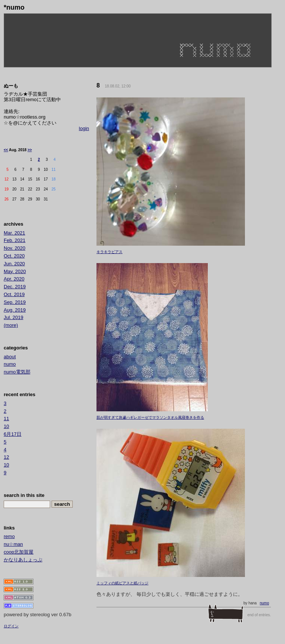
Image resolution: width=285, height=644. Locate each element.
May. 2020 (15, 271)
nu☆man (13, 544)
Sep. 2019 (15, 302)
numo (264, 603)
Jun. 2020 (14, 264)
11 (6, 419)
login (84, 128)
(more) (11, 325)
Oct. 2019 (14, 294)
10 (6, 426)
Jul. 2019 (14, 317)
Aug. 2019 (15, 310)
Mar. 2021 (14, 233)
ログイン (11, 626)
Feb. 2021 (15, 240)
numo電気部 (17, 372)
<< (6, 150)
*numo (14, 7)
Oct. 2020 (14, 256)
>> (30, 150)
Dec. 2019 (15, 287)
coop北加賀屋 (19, 552)
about (10, 357)
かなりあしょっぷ (23, 560)
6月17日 (13, 434)
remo (9, 536)
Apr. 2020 (14, 279)
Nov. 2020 (14, 248)
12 (6, 457)
